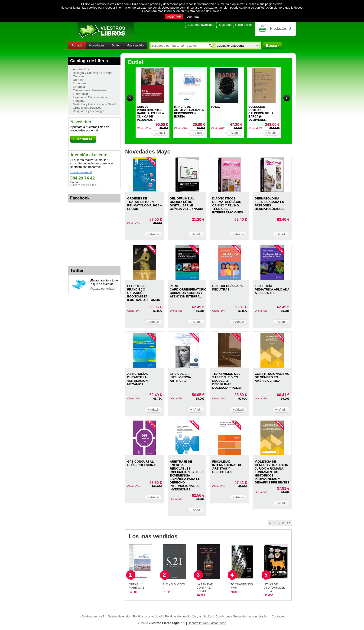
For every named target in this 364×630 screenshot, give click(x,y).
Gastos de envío (119, 616)
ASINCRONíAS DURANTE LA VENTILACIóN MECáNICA (138, 379)
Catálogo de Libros (89, 61)
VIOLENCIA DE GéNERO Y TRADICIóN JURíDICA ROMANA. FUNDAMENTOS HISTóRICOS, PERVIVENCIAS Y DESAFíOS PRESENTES (272, 472)
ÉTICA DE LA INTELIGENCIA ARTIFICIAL (180, 377)
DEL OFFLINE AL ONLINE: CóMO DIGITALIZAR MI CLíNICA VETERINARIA (186, 204)
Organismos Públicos (87, 108)
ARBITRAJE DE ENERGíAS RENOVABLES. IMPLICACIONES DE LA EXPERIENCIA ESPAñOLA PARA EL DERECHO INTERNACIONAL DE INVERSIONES (187, 475)
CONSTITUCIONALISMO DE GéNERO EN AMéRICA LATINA (272, 377)
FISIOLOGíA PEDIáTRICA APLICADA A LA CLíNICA (272, 289)
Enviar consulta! (81, 172)
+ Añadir (159, 133)
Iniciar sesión (244, 25)
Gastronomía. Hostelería (89, 90)
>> (289, 523)
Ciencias (79, 76)
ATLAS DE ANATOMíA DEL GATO (275, 588)
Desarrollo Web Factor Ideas (207, 623)
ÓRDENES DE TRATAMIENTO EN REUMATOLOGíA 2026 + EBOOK (145, 204)
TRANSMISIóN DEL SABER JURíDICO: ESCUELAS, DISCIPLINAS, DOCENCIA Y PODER (227, 381)
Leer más (193, 17)
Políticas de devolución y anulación (188, 616)
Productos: (280, 28)
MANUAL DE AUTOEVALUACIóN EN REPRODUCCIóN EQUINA (189, 112)
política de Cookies (208, 11)
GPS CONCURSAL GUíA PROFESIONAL (142, 463)
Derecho (79, 80)
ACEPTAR (174, 17)
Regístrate (225, 25)
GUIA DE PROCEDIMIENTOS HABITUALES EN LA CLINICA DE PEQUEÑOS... (150, 113)
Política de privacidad (147, 616)
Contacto (278, 616)
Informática (80, 94)
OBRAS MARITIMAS (137, 586)
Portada (77, 45)
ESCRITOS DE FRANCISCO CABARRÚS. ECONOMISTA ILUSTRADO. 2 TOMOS (144, 293)
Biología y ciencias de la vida (92, 73)
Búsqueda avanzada (200, 25)
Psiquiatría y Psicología (89, 111)
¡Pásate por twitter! (102, 289)
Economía (80, 83)
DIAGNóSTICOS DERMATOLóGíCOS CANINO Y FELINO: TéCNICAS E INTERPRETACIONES (227, 205)
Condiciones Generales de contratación (242, 616)
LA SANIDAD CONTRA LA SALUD (205, 588)
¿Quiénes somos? (92, 616)
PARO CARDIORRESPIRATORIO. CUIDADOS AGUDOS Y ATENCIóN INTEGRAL (188, 291)
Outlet (115, 45)
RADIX (216, 107)
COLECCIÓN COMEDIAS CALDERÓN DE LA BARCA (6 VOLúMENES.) (261, 113)
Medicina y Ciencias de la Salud (94, 104)
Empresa (79, 87)
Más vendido (135, 45)
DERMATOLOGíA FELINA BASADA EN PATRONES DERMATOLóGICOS (269, 204)
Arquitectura (81, 69)
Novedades (97, 45)
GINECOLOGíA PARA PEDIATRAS (227, 288)
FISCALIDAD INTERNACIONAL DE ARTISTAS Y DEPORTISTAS (227, 467)
